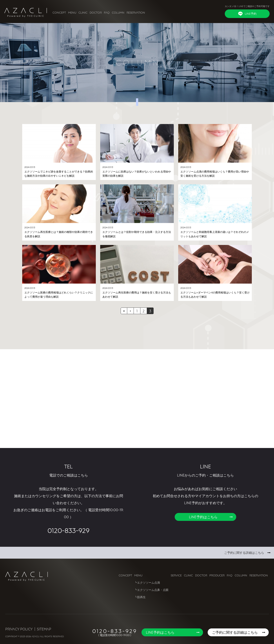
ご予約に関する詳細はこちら (244, 553)
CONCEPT (59, 13)
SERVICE (176, 575)
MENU (72, 13)
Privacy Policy (19, 629)
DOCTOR (96, 13)
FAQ (107, 13)
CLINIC (83, 13)
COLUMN (118, 13)
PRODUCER (217, 575)
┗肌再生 (140, 597)
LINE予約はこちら (203, 517)
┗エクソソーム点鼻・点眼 (151, 590)
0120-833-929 (68, 530)
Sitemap (44, 629)
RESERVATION (136, 13)
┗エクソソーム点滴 (147, 583)
